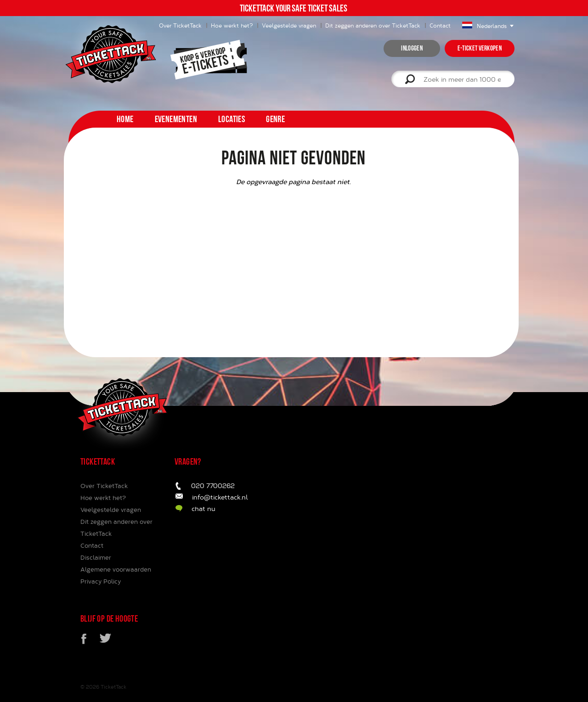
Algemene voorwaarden (116, 569)
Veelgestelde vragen (289, 25)
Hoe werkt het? (232, 25)
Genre (275, 119)
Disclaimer (96, 557)
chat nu (204, 508)
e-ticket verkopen (480, 48)
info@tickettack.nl (220, 497)
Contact (440, 25)
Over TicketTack (104, 486)
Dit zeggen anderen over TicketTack (373, 25)
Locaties (232, 119)
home (125, 119)
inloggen (412, 48)
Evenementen (176, 119)
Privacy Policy (101, 581)
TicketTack (113, 687)
